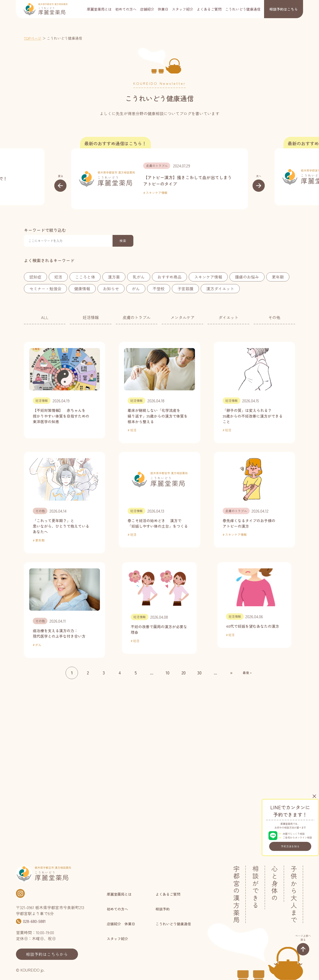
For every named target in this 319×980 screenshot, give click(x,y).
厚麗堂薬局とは (99, 9)
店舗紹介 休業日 (154, 9)
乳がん (139, 277)
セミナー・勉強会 (45, 289)
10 (167, 673)
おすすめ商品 (169, 277)
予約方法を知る (290, 846)
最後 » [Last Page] (247, 673)
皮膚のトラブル (157, 166)
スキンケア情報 (157, 193)
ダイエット (228, 317)
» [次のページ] (231, 673)
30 (199, 673)
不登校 (159, 289)
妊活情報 (91, 317)
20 (184, 673)
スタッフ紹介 (183, 9)
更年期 (278, 277)
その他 (274, 317)
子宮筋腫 (185, 289)
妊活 (58, 277)
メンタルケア (183, 317)
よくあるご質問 (209, 9)
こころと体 (85, 277)
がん (136, 289)
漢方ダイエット (220, 289)
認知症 (35, 277)
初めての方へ (126, 9)
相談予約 (284, 9)
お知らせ (111, 289)
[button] (60, 183)
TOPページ (33, 38)
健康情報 (82, 289)
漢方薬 (114, 277)
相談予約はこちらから (47, 954)
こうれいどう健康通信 (243, 9)
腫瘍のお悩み (247, 277)
